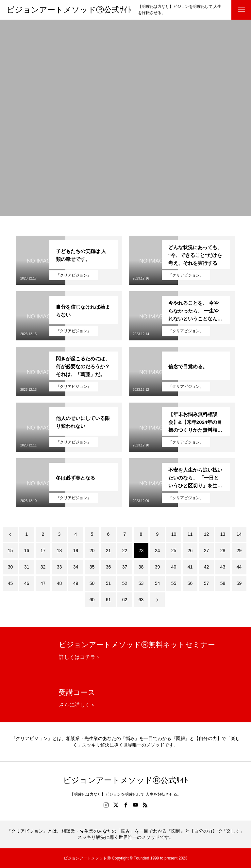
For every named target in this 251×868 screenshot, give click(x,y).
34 (76, 567)
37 (125, 567)
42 (207, 567)
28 (223, 551)
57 (207, 583)
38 (141, 567)
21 (109, 551)
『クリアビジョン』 (74, 275)
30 (10, 567)
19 (76, 551)
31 (27, 567)
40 (174, 567)
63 (141, 600)
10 (174, 534)
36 (109, 567)
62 (125, 600)
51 (109, 583)
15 (10, 551)
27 (207, 551)
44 (239, 567)
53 (141, 583)
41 (190, 567)
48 (59, 583)
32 (43, 567)
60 (92, 600)
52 (125, 583)
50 (92, 583)
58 (223, 583)
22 (125, 551)
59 (239, 583)
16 (27, 551)
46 (27, 583)
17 (43, 551)
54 (158, 583)
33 (59, 567)
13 (223, 534)
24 (158, 551)
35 (92, 567)
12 (207, 534)
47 (43, 583)
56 (190, 583)
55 (174, 583)
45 (10, 583)
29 (239, 551)
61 (109, 600)
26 (190, 551)
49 (76, 583)
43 (223, 567)
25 (174, 551)
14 (239, 534)
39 (158, 567)
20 (92, 551)
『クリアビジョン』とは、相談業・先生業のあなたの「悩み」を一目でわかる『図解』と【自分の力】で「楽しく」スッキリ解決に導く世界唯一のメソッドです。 (125, 742)
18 (59, 551)
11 (190, 534)
